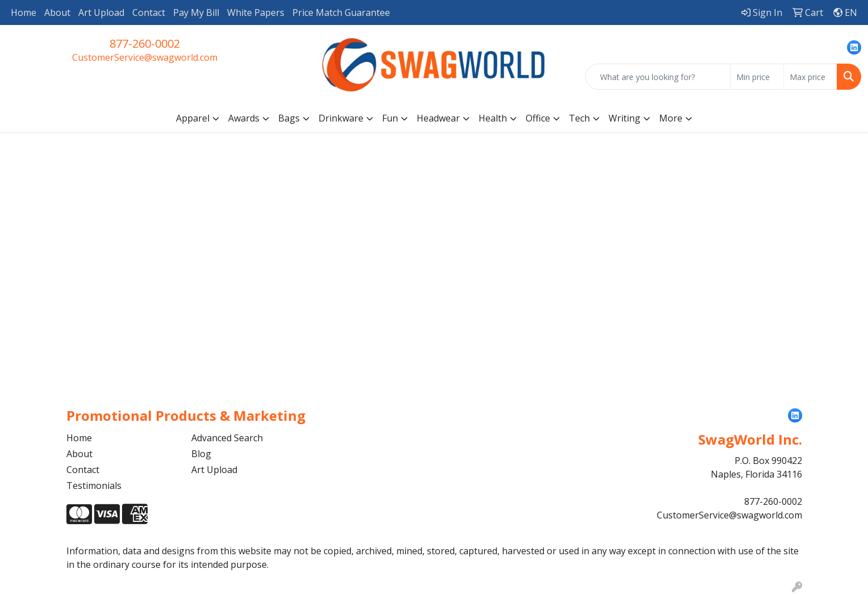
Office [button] (538, 118)
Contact (149, 12)
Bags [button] (289, 118)
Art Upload (101, 12)
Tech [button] (579, 118)
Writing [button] (624, 118)
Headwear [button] (438, 118)
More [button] (671, 118)
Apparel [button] (193, 118)
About (57, 12)
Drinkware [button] (341, 118)
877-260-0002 (145, 43)
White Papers (256, 12)
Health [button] (493, 118)
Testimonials (94, 486)
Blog (201, 454)
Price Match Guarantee (341, 12)
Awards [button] (244, 118)
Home (24, 12)
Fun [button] (390, 118)
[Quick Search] (658, 77)
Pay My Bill (196, 12)
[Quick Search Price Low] (757, 77)
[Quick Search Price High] (810, 77)
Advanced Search (227, 438)
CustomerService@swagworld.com (145, 57)
